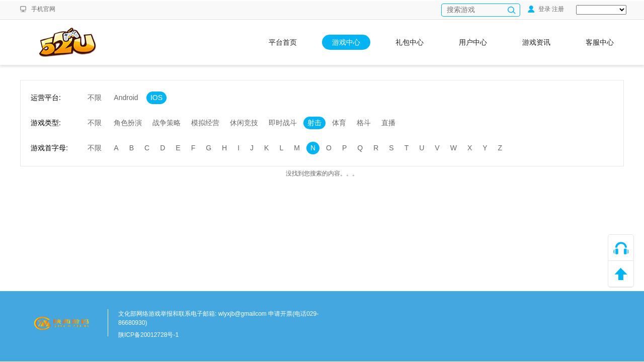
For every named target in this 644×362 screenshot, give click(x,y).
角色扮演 (128, 123)
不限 (95, 98)
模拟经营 (205, 123)
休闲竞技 (244, 123)
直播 (388, 123)
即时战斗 (283, 123)
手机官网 (43, 9)
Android (126, 98)
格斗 (364, 123)
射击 (314, 123)
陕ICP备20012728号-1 (148, 335)
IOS (156, 98)
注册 (558, 9)
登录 (539, 9)
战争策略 (167, 123)
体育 (339, 123)
